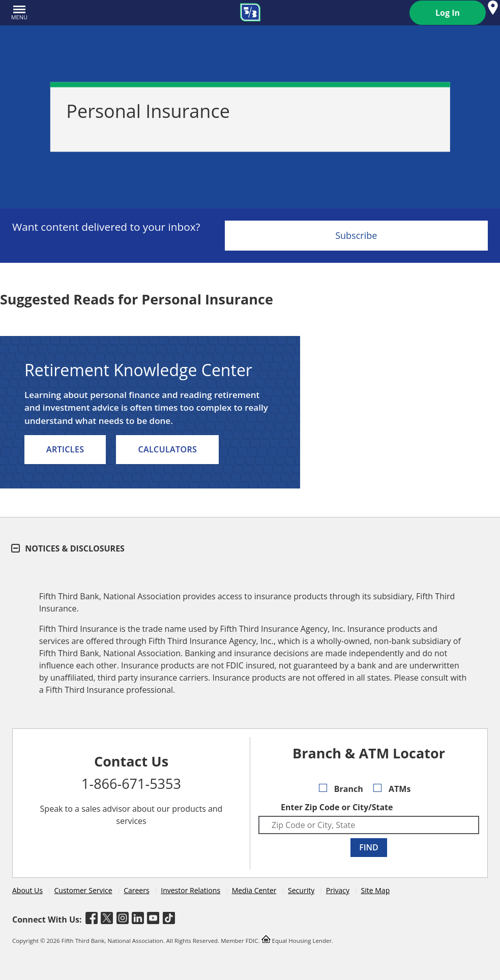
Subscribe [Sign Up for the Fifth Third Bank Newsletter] (356, 235)
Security (301, 890)
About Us (27, 890)
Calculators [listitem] (167, 449)
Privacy (338, 890)
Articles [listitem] (65, 449)
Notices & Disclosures (68, 548)
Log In (448, 13)
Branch (341, 789)
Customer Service (83, 890)
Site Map (376, 890)
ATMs (392, 789)
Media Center (254, 890)
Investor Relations (190, 890)
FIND (369, 847)
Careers (136, 890)
